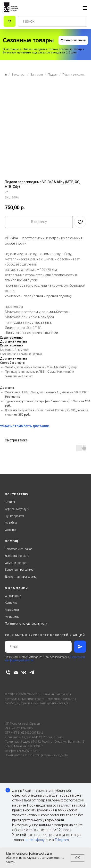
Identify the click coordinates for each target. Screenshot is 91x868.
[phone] (8, 672)
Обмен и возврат (16, 563)
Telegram (62, 840)
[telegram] (32, 672)
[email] (16, 672)
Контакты (11, 603)
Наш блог (11, 523)
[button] (73, 40)
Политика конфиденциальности (26, 624)
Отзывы (10, 530)
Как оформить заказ (19, 549)
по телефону (35, 840)
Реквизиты (12, 617)
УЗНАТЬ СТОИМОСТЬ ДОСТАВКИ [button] (25, 426)
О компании (13, 596)
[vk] (24, 672)
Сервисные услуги (17, 509)
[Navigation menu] (85, 8)
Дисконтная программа (21, 577)
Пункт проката (14, 516)
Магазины (12, 610)
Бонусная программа (19, 570)
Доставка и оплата (17, 556)
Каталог (10, 502)
